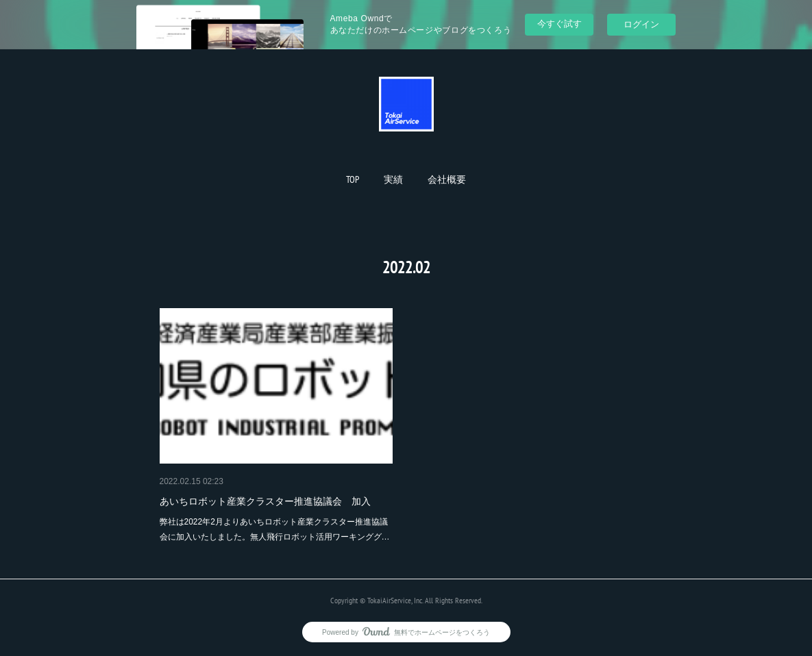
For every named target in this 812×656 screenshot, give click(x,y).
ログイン (641, 24)
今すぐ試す (559, 24)
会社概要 (447, 179)
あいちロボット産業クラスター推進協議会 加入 (265, 501)
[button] (353, 179)
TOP (353, 179)
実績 (393, 179)
